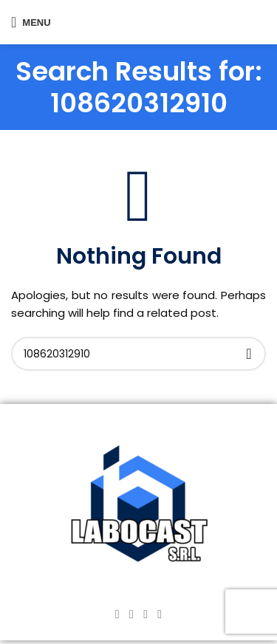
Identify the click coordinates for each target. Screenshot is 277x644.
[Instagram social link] (131, 614)
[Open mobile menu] (31, 22)
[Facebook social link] (117, 614)
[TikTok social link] (160, 614)
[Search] (138, 354)
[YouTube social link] (146, 614)
